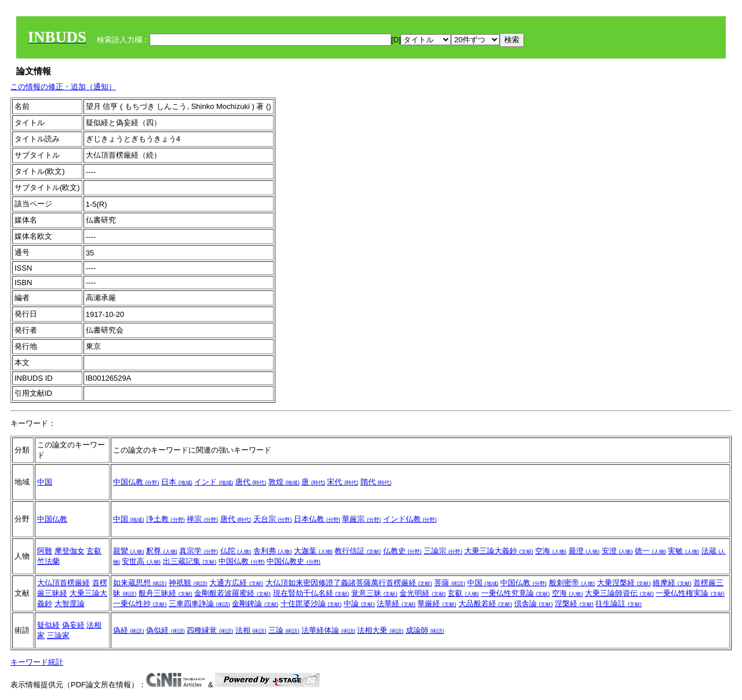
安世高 (141, 561)
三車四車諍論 (199, 604)
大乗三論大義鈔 (499, 551)
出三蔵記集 (190, 561)
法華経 (396, 604)
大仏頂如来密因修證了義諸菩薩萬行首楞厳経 (349, 583)
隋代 (376, 482)
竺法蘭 (48, 561)
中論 (359, 604)
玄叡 (94, 551)
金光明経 (423, 593)
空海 (551, 551)
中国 (45, 482)
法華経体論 (328, 630)
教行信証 (358, 551)
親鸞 (129, 551)
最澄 (584, 551)
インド (214, 482)
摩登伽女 (70, 551)
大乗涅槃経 (624, 583)
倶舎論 (534, 604)
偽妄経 (73, 625)
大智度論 (70, 604)
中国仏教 (136, 482)
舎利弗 (273, 551)
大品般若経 (485, 604)
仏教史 (403, 551)
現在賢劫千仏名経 (311, 593)
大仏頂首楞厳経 (63, 583)
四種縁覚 (210, 630)
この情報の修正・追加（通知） (63, 87)
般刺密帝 (572, 583)
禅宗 (202, 519)
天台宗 (273, 519)
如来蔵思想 (140, 583)
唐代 (251, 482)
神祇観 (188, 583)
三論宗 (443, 551)
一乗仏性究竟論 (516, 593)
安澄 (617, 551)
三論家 (58, 635)
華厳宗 (361, 519)
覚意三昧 (374, 593)
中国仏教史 (294, 561)
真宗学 (199, 551)
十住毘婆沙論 (311, 604)
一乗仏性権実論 (690, 593)
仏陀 (236, 551)
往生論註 (619, 604)
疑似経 (48, 625)
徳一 (650, 551)
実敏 (683, 551)
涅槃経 (574, 604)
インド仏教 (410, 519)
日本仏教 (317, 519)
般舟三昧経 (166, 593)
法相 (251, 630)
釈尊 (162, 551)
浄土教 (166, 519)
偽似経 (166, 630)
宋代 (343, 482)
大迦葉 (313, 551)
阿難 (45, 551)
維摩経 (672, 583)
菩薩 (450, 583)
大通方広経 (236, 583)
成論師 (425, 630)
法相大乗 (380, 630)
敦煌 (284, 482)
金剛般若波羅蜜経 (232, 593)
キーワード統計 (37, 662)
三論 (284, 630)
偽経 (129, 630)
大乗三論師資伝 (619, 593)
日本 (177, 482)
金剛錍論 (255, 604)
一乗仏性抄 (140, 604)
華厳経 (437, 604)
